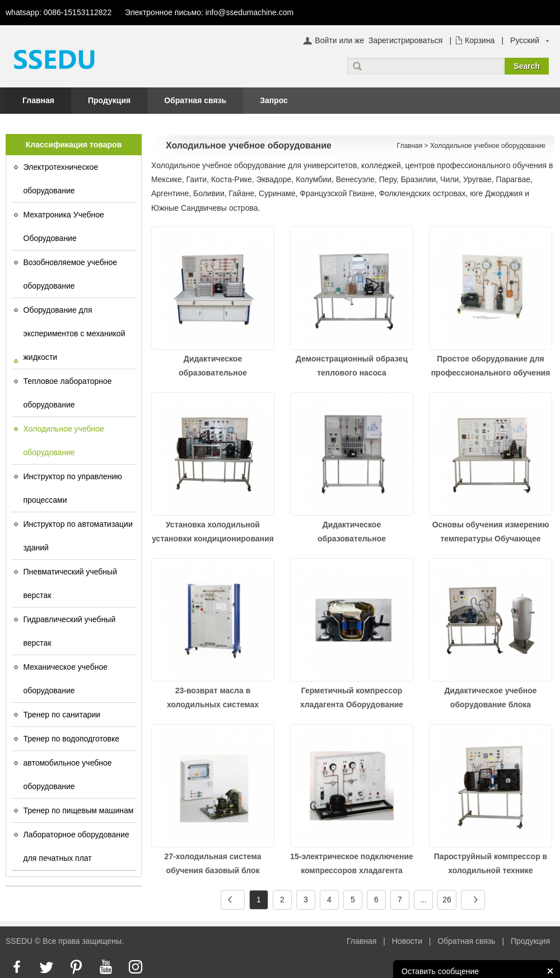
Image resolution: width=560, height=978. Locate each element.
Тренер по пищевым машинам (79, 810)
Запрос (274, 100)
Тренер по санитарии (62, 715)
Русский (525, 40)
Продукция (109, 100)
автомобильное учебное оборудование (68, 775)
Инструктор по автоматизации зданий (78, 536)
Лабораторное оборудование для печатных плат (76, 846)
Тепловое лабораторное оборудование (68, 393)
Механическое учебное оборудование (66, 679)
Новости (407, 941)
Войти (326, 40)
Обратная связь (195, 100)
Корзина (480, 40)
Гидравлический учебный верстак (70, 631)
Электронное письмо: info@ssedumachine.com (209, 12)
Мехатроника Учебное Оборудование (64, 226)
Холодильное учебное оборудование (64, 441)
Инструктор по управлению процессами (73, 488)
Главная (38, 100)
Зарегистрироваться (405, 40)
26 (447, 900)
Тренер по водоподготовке (72, 739)
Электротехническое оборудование (61, 179)
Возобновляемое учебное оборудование (71, 274)
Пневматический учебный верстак (71, 583)
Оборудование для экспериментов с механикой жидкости (74, 333)
